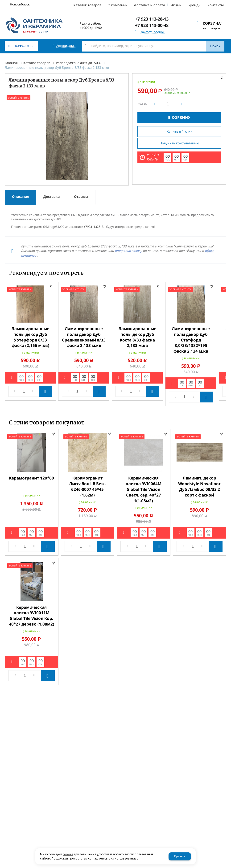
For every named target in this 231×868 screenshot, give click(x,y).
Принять (180, 856)
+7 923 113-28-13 (152, 19)
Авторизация (66, 46)
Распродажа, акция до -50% (78, 63)
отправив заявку (129, 251)
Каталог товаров (37, 63)
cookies (68, 854)
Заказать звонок (152, 32)
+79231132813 (94, 227)
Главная (11, 63)
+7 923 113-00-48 (152, 25)
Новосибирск (20, 4)
